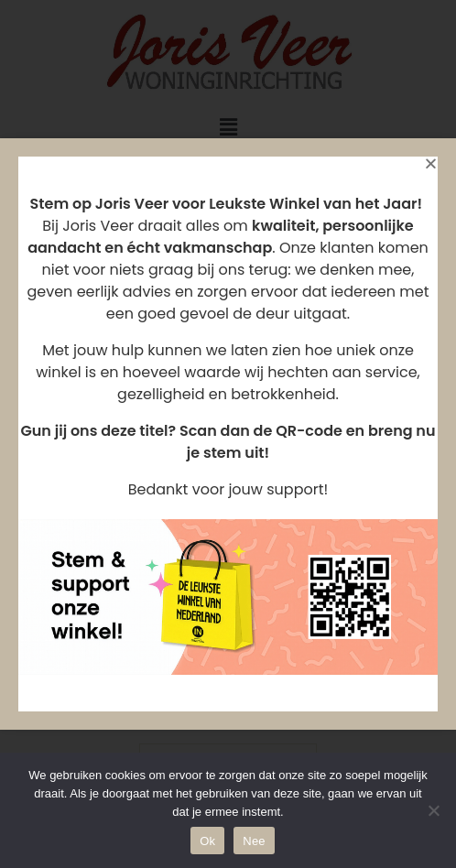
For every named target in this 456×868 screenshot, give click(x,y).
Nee (254, 841)
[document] (228, 434)
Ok (207, 841)
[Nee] (433, 810)
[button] (431, 163)
